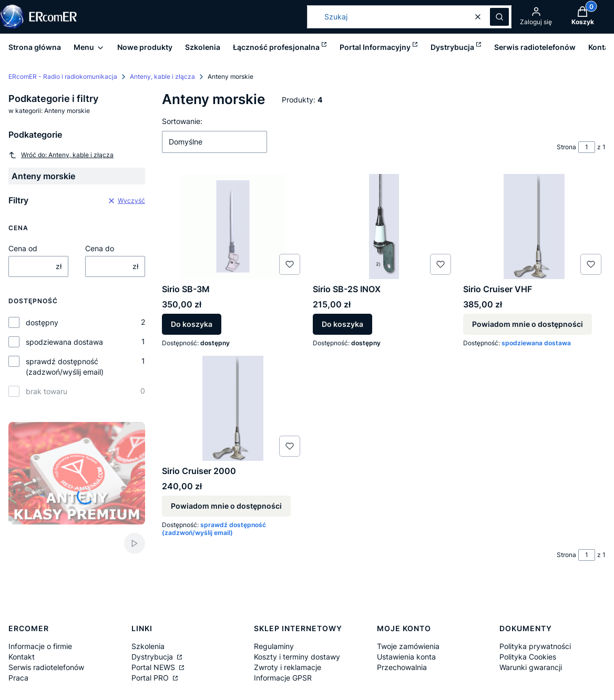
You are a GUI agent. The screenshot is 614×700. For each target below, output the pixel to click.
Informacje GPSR (283, 678)
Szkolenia (148, 646)
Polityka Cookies (528, 657)
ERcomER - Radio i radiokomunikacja (63, 76)
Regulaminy (274, 646)
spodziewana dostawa (64, 342)
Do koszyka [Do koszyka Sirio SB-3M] (192, 325)
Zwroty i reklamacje (288, 667)
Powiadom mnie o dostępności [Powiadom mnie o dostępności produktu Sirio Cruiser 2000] (226, 506)
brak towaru (47, 391)
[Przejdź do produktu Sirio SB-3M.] (233, 227)
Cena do (100, 248)
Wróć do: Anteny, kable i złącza (61, 155)
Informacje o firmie (40, 646)
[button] (499, 17)
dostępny (42, 322)
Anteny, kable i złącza (162, 76)
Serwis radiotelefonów (46, 667)
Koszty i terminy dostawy (297, 657)
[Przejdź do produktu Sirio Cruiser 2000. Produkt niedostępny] (233, 408)
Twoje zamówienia (408, 646)
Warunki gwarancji (531, 667)
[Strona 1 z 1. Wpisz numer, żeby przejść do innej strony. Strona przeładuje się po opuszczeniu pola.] (587, 147)
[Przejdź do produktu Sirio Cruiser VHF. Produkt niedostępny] (534, 227)
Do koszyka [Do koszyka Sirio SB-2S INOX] (342, 325)
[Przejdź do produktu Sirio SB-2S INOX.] (384, 227)
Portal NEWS (154, 667)
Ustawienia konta (406, 657)
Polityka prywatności (535, 646)
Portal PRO (151, 678)
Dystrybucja (153, 657)
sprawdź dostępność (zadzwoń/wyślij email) (65, 367)
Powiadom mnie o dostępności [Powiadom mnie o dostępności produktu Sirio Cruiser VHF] (528, 325)
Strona (566, 147)
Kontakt (22, 657)
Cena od (23, 248)
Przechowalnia (402, 667)
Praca (18, 678)
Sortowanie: (182, 121)
